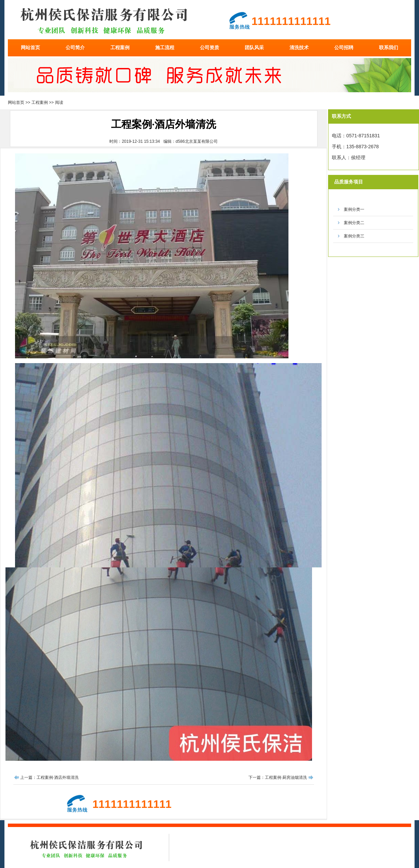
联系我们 (389, 47)
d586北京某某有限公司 (197, 141)
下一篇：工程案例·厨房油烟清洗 (278, 777)
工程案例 (120, 47)
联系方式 (341, 116)
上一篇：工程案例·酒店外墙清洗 (49, 777)
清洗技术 (299, 47)
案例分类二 (354, 223)
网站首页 (30, 47)
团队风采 (254, 47)
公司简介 (75, 47)
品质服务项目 (349, 182)
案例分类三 (354, 236)
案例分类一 (354, 209)
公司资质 (209, 47)
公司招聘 (344, 47)
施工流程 (165, 47)
